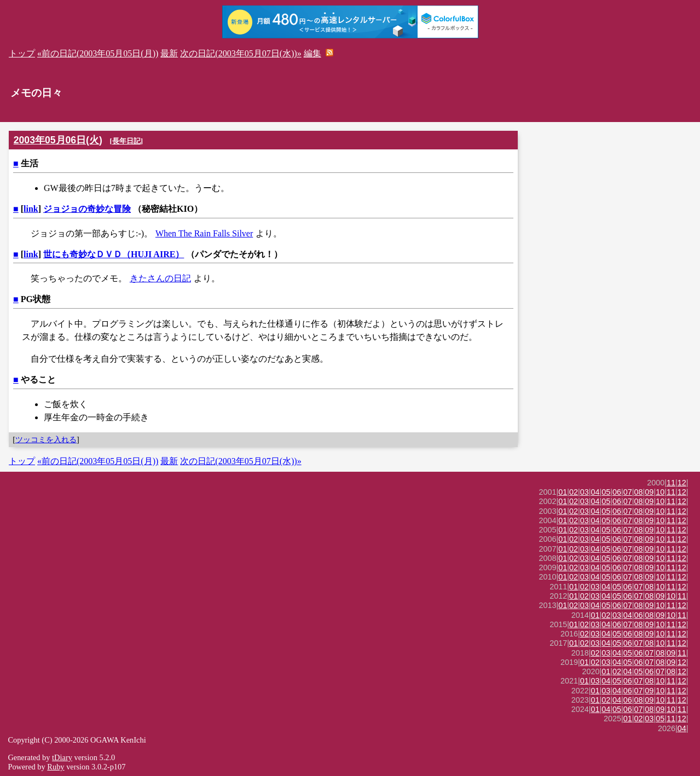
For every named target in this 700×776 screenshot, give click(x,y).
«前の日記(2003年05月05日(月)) (98, 53)
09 (649, 492)
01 (563, 492)
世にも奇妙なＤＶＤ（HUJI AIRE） (114, 254)
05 (606, 492)
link (31, 209)
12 (682, 483)
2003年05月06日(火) (58, 140)
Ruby (56, 767)
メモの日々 (36, 93)
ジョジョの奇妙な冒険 (87, 209)
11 (671, 483)
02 (574, 492)
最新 (169, 53)
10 (660, 492)
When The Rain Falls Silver (204, 233)
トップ (22, 53)
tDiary (62, 757)
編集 (313, 53)
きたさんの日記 (160, 278)
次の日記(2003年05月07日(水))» (241, 53)
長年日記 (126, 141)
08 (639, 492)
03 (585, 492)
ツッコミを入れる (46, 439)
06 (617, 492)
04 (595, 492)
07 (628, 492)
